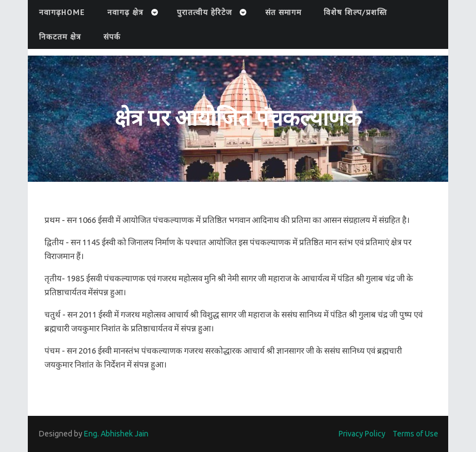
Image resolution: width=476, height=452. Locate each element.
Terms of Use (415, 434)
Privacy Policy (362, 434)
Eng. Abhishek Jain (116, 434)
